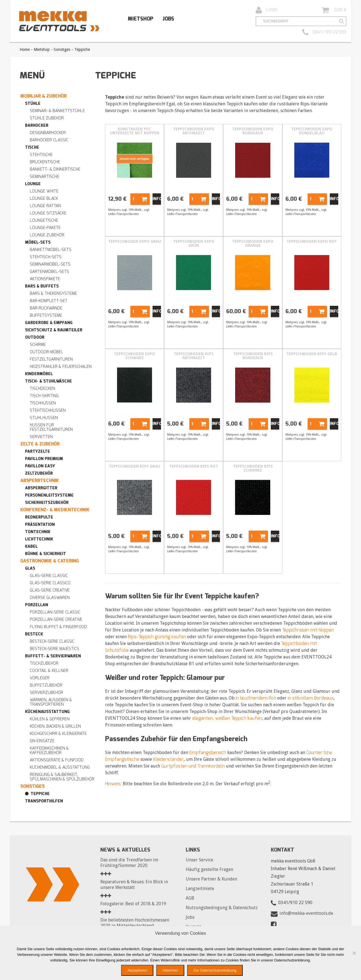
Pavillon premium (44, 459)
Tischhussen (43, 403)
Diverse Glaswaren (50, 598)
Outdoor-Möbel (46, 352)
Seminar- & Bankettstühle (57, 111)
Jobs (168, 19)
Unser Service (199, 860)
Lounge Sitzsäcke (48, 213)
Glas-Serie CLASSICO (50, 583)
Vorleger (40, 678)
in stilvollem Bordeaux (311, 698)
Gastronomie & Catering (49, 561)
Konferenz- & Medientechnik (55, 510)
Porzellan (37, 605)
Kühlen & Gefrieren (50, 719)
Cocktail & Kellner (49, 671)
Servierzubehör (46, 693)
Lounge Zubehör (47, 235)
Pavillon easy (40, 466)
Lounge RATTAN (45, 206)
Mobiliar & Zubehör (43, 96)
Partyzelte (38, 451)
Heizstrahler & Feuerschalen (61, 367)
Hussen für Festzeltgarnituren (51, 427)
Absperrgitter (41, 488)
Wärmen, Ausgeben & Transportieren (51, 702)
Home (25, 49)
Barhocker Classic (49, 140)
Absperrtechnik (40, 480)
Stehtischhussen (48, 410)
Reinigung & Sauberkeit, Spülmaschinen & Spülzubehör (62, 777)
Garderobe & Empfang (49, 323)
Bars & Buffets (42, 286)
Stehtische (41, 155)
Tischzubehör (44, 663)
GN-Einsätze (42, 741)
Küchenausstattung (47, 712)
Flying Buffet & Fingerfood (58, 627)
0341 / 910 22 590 (324, 32)
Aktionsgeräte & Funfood (57, 760)
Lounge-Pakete (45, 228)
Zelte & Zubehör (40, 444)
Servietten (41, 437)
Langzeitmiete (200, 889)
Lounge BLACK (44, 199)
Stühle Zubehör (47, 118)
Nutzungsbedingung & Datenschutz (222, 908)
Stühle (33, 104)
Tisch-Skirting (44, 396)
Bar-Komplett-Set (49, 301)
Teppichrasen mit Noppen (308, 630)
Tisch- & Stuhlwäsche (48, 381)
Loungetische (44, 220)
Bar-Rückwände (46, 308)
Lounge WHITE (44, 191)
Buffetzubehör (46, 685)
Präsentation (40, 525)
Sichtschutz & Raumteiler (54, 330)
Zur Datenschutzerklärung (215, 970)
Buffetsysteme (46, 315)
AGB (190, 898)
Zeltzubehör (39, 473)
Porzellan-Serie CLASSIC (55, 612)
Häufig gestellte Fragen (209, 869)
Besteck (34, 634)
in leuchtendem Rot (256, 698)
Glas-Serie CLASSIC (49, 576)
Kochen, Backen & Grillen (55, 726)
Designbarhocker (48, 133)
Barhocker (37, 125)
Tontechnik (38, 532)
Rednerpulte (39, 517)
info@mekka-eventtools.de (306, 913)
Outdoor (35, 337)
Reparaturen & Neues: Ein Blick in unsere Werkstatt (134, 885)
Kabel (31, 546)
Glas (30, 568)
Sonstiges (62, 49)
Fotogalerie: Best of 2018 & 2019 (133, 904)
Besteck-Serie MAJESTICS (55, 649)
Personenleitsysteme (49, 495)
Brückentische (45, 162)
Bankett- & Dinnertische (55, 169)
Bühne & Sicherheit (46, 554)
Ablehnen (170, 970)
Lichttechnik (39, 539)
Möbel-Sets (38, 242)
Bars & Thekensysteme (53, 294)
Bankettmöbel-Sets (51, 250)
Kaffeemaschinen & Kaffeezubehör (49, 751)
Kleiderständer (168, 759)
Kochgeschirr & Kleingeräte (58, 734)
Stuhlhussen (44, 418)
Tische (32, 147)
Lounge (33, 184)
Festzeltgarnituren (51, 359)
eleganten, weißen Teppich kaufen (227, 718)
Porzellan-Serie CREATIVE (56, 620)
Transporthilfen (44, 801)
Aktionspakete (45, 279)
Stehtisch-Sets (46, 257)
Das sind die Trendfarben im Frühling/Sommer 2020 (129, 863)
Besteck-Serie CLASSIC (52, 641)
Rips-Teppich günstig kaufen (157, 637)
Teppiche (40, 794)
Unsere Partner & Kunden (211, 879)
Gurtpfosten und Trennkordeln (193, 766)
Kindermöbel (39, 374)
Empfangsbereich (208, 752)
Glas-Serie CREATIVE (50, 590)
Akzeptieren (137, 970)
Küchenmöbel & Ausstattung (60, 767)
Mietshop (140, 19)
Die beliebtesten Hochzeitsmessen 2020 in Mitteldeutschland (135, 923)
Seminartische (45, 177)
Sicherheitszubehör (47, 503)
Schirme (38, 345)
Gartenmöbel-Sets (49, 272)
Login (266, 10)
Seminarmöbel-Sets (50, 264)
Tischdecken (42, 389)
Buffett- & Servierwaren (53, 656)
